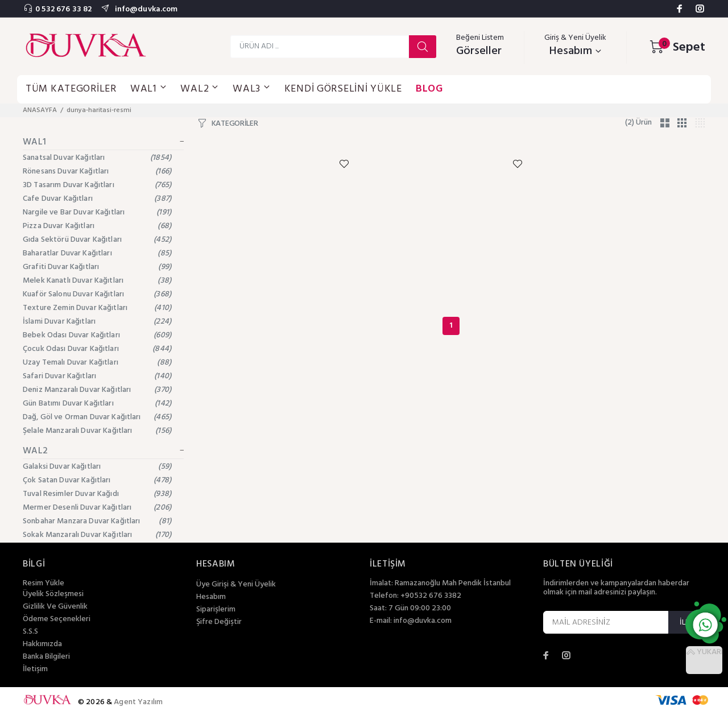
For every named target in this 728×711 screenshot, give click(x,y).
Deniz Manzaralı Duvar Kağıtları (97, 390)
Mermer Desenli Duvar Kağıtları (97, 508)
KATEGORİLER (235, 124)
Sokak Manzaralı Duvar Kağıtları (97, 535)
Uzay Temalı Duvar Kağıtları (97, 363)
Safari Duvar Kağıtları (97, 376)
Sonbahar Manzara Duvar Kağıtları (97, 521)
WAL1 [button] (149, 89)
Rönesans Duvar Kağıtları (97, 171)
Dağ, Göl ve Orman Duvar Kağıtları (97, 417)
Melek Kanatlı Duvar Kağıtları (97, 281)
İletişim (35, 669)
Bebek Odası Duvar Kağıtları (97, 335)
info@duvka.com (145, 9)
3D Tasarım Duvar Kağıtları (97, 185)
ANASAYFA (40, 110)
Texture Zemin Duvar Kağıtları (97, 308)
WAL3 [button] (252, 89)
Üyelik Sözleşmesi (53, 594)
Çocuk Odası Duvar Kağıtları (97, 349)
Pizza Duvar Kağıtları (97, 226)
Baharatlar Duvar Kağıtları (97, 253)
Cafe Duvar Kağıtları (97, 199)
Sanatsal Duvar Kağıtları (97, 158)
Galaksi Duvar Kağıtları (97, 467)
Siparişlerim (216, 610)
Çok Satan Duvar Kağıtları (97, 480)
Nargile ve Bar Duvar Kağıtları (97, 212)
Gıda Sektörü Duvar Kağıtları (97, 240)
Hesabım (211, 597)
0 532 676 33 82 (63, 9)
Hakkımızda (42, 644)
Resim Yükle (44, 583)
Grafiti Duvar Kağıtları (97, 267)
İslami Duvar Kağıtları (97, 322)
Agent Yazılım (138, 702)
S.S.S (30, 632)
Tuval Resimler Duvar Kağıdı (97, 494)
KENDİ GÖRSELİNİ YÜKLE (343, 89)
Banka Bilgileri (46, 657)
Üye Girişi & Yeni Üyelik (236, 585)
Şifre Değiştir (219, 622)
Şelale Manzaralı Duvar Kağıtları (97, 431)
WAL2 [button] (200, 89)
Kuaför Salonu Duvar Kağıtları (97, 294)
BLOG (429, 89)
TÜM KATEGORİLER (71, 89)
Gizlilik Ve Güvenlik (55, 607)
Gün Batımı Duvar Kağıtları (97, 404)
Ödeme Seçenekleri (57, 619)
